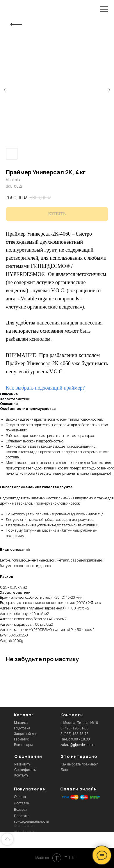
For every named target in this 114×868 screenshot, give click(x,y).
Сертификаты (25, 770)
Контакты (22, 775)
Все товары (23, 745)
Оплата (20, 797)
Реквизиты (23, 764)
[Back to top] (7, 839)
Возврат (21, 810)
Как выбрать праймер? (79, 764)
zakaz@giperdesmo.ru (78, 745)
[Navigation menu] (104, 9)
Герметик (21, 739)
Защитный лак (26, 734)
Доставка (22, 803)
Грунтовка (22, 728)
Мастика (21, 723)
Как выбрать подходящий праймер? (45, 388)
